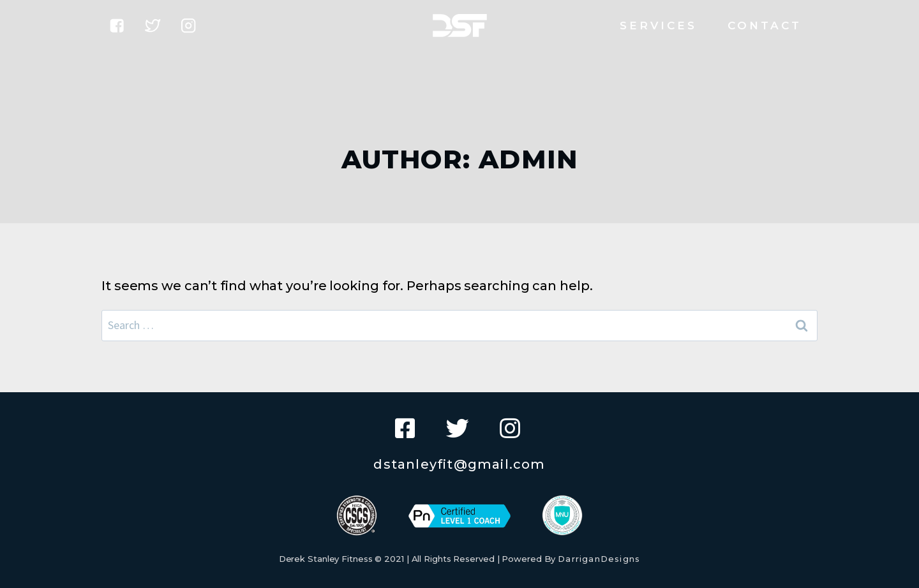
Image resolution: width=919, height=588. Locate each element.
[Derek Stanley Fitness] (460, 26)
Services (659, 26)
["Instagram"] (189, 26)
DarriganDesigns (599, 559)
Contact (765, 26)
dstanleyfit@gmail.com (459, 464)
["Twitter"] (153, 26)
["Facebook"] (117, 26)
